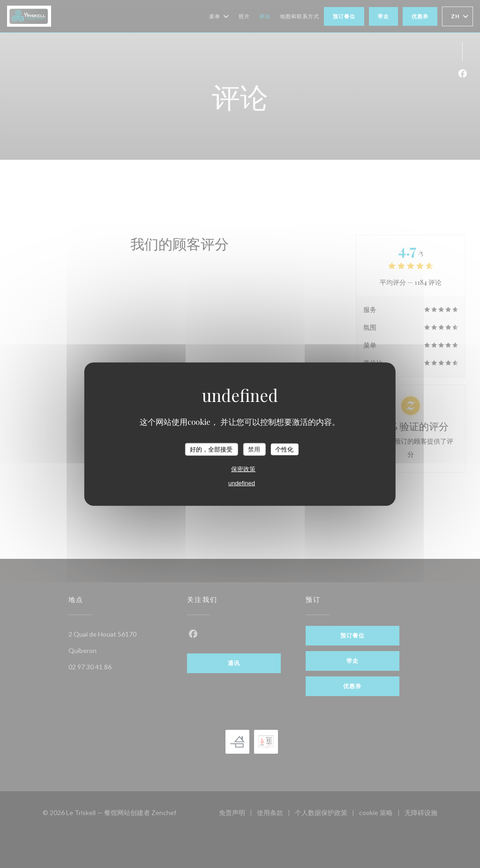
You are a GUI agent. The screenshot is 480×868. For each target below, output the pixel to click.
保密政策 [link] (243, 469)
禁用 (254, 449)
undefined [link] (242, 483)
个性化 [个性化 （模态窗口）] (284, 449)
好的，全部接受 (211, 449)
